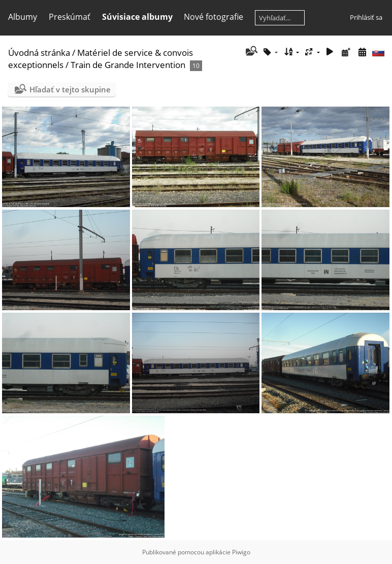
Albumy (23, 17)
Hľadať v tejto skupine (70, 89)
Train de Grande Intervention (128, 65)
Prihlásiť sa (366, 17)
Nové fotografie (214, 17)
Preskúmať (70, 17)
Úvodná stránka (39, 53)
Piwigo (241, 552)
